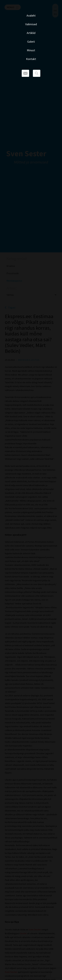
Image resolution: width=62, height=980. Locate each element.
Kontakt (31, 59)
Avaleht (31, 16)
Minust (31, 50)
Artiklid (31, 33)
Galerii (31, 42)
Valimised (31, 24)
